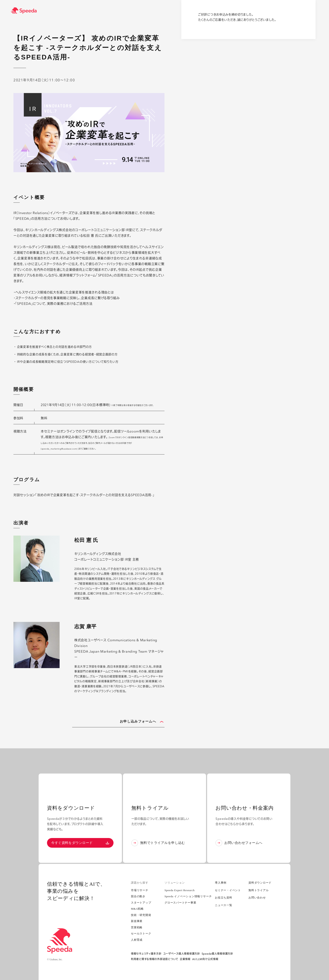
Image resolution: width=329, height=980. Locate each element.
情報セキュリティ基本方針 (146, 954)
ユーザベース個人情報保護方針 (182, 954)
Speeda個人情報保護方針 (217, 954)
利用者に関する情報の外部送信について (155, 959)
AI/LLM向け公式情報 (205, 959)
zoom (134, 431)
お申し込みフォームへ (142, 722)
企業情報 (185, 959)
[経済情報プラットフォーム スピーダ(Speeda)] (170, 11)
